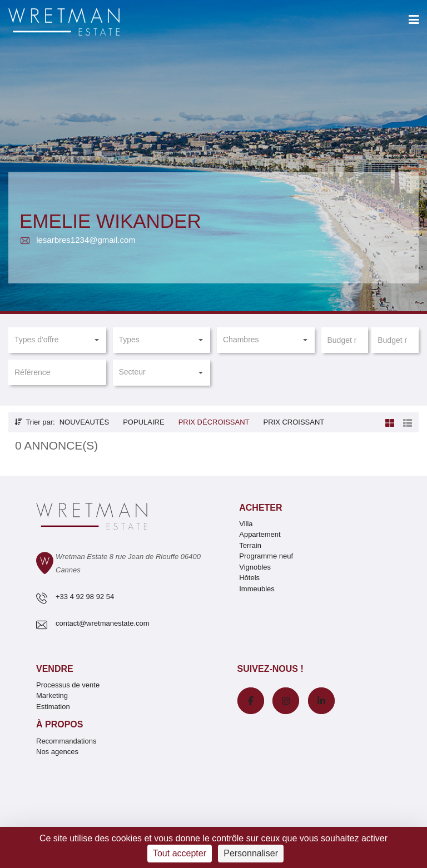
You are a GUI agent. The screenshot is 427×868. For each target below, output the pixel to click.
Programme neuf (266, 556)
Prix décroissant (214, 422)
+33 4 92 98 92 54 (85, 597)
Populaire (143, 422)
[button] (57, 340)
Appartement (260, 534)
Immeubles (257, 589)
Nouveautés (85, 422)
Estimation (53, 707)
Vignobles (255, 567)
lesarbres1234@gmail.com (78, 240)
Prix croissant (294, 422)
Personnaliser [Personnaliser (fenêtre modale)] (251, 853)
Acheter (260, 508)
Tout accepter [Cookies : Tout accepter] (180, 853)
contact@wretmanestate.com (103, 623)
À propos (59, 724)
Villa (246, 524)
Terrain (250, 545)
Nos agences (57, 752)
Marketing (52, 695)
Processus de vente (68, 685)
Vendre (55, 669)
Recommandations (66, 741)
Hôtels (249, 578)
